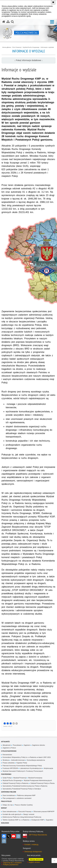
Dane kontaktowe (9, 795)
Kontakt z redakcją (31, 845)
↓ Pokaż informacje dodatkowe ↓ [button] (29, 60)
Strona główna (7, 47)
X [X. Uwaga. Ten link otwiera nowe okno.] (9, 836)
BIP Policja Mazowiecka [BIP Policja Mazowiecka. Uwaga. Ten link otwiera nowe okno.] (38, 835)
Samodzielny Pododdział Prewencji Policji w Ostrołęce (22, 789)
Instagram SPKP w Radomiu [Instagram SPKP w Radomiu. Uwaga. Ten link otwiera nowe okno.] (4, 841)
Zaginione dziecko (39, 745)
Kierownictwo (7, 755)
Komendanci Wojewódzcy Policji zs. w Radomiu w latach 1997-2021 (27, 757)
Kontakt (4, 808)
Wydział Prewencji (20, 778)
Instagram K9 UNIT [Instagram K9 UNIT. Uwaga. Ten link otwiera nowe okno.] (18, 836)
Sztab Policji (7, 778)
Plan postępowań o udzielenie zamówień (17, 798)
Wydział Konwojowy (35, 778)
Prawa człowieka (9, 763)
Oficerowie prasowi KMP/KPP (44, 811)
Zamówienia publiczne (9, 792)
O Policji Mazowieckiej (9, 751)
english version (34, 862)
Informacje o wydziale (47, 47)
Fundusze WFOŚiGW (10, 768)
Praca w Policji (6, 801)
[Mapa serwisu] (8, 22)
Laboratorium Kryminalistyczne (31, 768)
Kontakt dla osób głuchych (12, 814)
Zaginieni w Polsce (9, 748)
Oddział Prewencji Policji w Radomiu (15, 783)
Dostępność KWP (38, 820)
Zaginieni (27, 745)
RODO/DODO (5, 823)
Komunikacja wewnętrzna (36, 760)
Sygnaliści (49, 820)
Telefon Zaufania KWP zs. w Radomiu (16, 820)
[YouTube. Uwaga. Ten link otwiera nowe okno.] (14, 836)
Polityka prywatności (11, 865)
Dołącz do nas (8, 805)
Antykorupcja (48, 768)
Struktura (6, 760)
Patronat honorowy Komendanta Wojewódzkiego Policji (22, 766)
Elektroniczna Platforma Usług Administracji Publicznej (22, 817)
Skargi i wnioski (29, 814)
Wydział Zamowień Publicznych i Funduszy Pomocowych (23, 771)
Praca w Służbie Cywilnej (24, 805)
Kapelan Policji (22, 763)
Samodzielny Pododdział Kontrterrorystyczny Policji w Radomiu (25, 786)
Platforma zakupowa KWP (26, 795)
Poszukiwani (17, 745)
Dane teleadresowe (9, 811)
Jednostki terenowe (18, 760)
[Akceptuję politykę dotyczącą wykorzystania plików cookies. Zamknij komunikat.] (53, 2)
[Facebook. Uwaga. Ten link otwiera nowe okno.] (4, 836)
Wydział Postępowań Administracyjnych (38, 780)
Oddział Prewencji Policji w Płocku (43, 783)
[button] (52, 22)
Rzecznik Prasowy (25, 811)
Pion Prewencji (17, 47)
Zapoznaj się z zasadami (12, 863)
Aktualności (5, 742)
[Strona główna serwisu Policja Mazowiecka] (4, 22)
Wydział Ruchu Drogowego (31, 47)
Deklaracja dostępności (33, 852)
